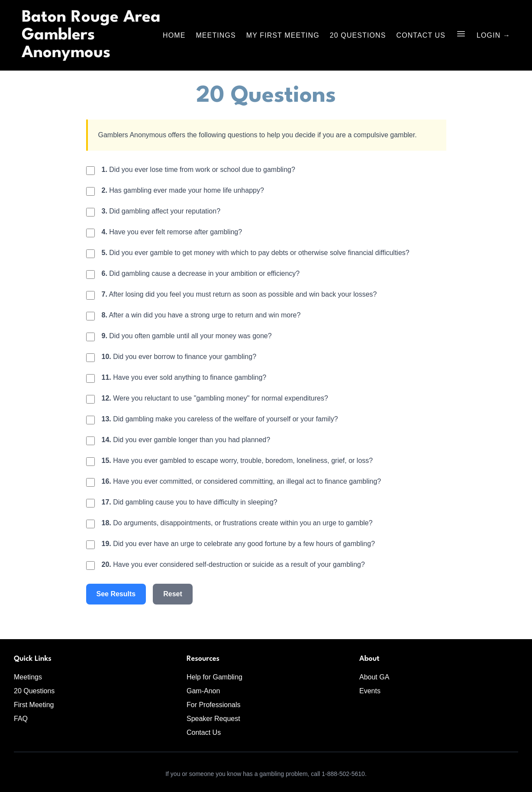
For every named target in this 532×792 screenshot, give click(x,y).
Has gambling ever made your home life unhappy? (183, 190)
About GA (374, 677)
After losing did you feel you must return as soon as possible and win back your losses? (239, 294)
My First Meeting (283, 35)
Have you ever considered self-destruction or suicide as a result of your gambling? (233, 564)
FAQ (21, 719)
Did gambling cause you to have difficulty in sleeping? (190, 502)
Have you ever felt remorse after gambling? (172, 232)
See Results (116, 594)
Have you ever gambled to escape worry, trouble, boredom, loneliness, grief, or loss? (237, 461)
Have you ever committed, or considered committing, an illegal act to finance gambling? (242, 481)
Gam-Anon (203, 691)
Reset (173, 594)
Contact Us (421, 35)
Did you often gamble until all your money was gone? (187, 336)
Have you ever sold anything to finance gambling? (184, 377)
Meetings (216, 35)
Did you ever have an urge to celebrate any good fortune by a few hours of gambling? (239, 544)
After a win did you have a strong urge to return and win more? (201, 315)
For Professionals (214, 705)
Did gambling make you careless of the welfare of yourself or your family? (220, 419)
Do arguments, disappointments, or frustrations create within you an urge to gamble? (237, 523)
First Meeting (34, 705)
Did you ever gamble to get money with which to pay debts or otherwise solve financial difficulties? (256, 253)
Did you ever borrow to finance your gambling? (179, 357)
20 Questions (358, 35)
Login (493, 35)
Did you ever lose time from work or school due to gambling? (198, 170)
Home (174, 35)
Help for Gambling (214, 677)
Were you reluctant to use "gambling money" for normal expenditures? (215, 398)
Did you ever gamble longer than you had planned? (186, 440)
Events (370, 691)
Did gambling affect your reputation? (161, 211)
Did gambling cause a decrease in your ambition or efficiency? (201, 273)
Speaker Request (213, 719)
